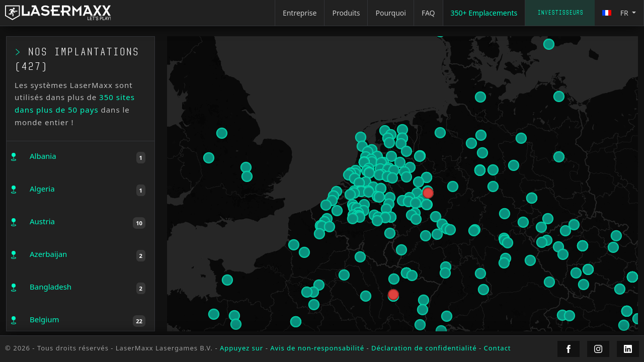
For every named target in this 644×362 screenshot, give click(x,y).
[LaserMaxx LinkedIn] (628, 349)
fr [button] (616, 13)
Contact (498, 348)
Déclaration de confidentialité (424, 348)
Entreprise (300, 13)
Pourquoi (390, 13)
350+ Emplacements (484, 13)
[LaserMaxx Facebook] (569, 349)
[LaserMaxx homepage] (58, 13)
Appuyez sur (242, 348)
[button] (385, 217)
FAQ (428, 13)
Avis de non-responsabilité (317, 348)
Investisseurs (560, 13)
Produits (346, 13)
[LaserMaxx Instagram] (598, 349)
